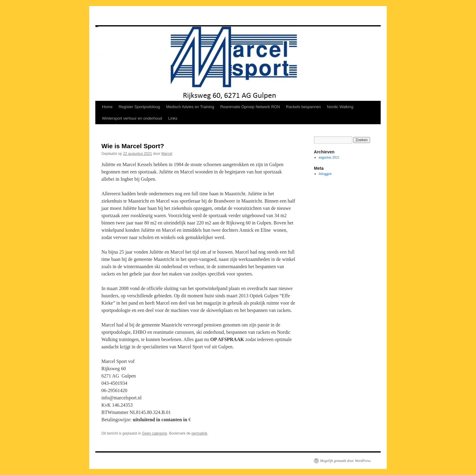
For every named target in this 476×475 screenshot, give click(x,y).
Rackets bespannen (303, 107)
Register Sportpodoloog (139, 107)
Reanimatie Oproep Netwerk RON (250, 107)
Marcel (167, 154)
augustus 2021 (329, 157)
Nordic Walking (340, 107)
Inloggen (325, 174)
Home (107, 107)
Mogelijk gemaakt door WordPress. (346, 461)
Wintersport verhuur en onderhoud (132, 118)
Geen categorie (155, 433)
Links (173, 118)
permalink (199, 433)
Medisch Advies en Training (190, 107)
